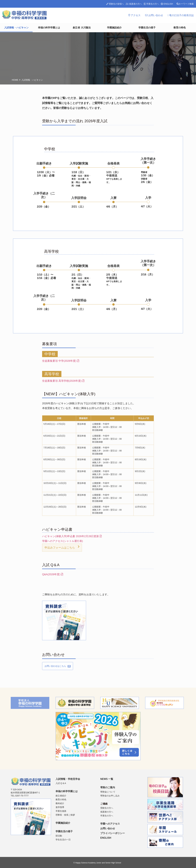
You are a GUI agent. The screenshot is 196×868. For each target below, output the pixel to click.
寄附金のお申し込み (110, 796)
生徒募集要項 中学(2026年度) (61, 361)
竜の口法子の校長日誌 (181, 15)
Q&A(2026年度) (53, 574)
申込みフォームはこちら (60, 548)
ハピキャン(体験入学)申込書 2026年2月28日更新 (72, 536)
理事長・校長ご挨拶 (65, 815)
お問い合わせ (154, 15)
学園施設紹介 (114, 28)
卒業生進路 (61, 811)
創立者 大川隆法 (82, 28)
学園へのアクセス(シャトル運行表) (62, 541)
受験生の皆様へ (115, 4)
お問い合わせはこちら (55, 666)
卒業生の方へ (151, 4)
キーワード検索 (185, 4)
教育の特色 (180, 28)
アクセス (134, 15)
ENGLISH (167, 4)
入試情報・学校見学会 (68, 779)
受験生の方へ (107, 808)
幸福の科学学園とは (49, 28)
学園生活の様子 (147, 28)
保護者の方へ (134, 4)
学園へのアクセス (110, 824)
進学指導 (60, 807)
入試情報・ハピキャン (16, 28)
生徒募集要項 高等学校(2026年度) (63, 381)
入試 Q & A (61, 783)
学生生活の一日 (63, 840)
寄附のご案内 (108, 787)
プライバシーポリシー (113, 833)
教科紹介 (60, 803)
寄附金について (108, 792)
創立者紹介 (61, 796)
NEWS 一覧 (107, 779)
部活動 (59, 836)
